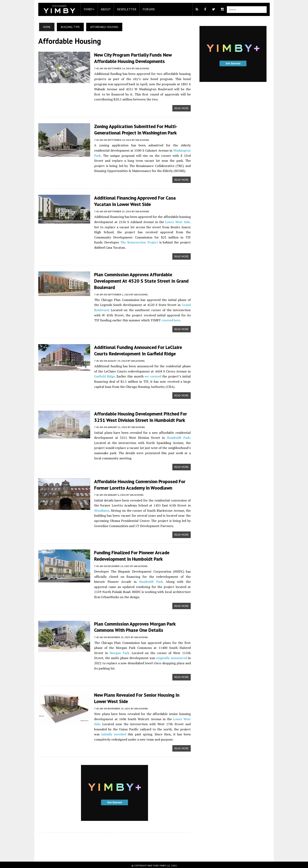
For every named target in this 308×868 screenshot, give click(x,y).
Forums (147, 9)
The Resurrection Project (112, 241)
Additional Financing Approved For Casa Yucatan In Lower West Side (133, 200)
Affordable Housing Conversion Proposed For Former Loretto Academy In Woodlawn (138, 483)
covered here (163, 319)
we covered (152, 375)
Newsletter (125, 9)
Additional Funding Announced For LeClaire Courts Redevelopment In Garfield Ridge (136, 349)
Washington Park (171, 150)
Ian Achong (140, 68)
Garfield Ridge (103, 375)
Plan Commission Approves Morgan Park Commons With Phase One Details (133, 625)
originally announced (156, 656)
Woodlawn (100, 508)
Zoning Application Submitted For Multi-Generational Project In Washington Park (134, 129)
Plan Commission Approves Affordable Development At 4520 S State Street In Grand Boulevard (139, 280)
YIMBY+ (87, 9)
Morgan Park (106, 651)
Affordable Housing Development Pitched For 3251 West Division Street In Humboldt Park (139, 415)
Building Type (68, 27)
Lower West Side (173, 221)
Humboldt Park (179, 436)
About (104, 9)
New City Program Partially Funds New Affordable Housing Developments (131, 58)
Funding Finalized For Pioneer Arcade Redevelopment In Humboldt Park (130, 554)
